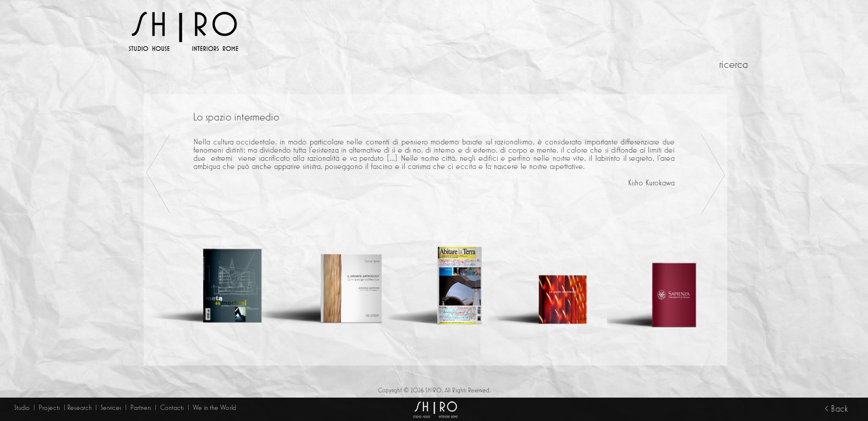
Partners (141, 408)
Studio (22, 408)
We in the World (214, 408)
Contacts (173, 408)
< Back (836, 409)
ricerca (734, 65)
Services (112, 408)
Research (79, 408)
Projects (49, 408)
